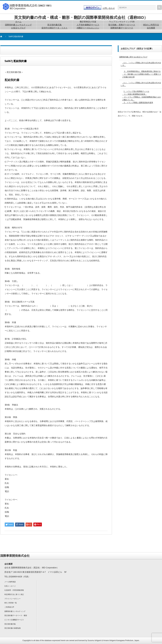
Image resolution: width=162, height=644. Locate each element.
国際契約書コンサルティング (15, 611)
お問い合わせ (109, 8)
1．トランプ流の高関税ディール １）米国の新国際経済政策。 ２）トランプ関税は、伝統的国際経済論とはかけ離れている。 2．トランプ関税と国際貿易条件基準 (142, 97)
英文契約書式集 (10, 624)
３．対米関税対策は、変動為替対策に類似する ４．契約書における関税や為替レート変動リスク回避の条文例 (142, 74)
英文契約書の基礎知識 (12, 628)
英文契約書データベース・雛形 (16, 615)
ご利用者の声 (9, 607)
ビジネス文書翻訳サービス (14, 620)
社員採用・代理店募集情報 (14, 590)
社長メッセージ (10, 586)
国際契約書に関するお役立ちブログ (133, 57)
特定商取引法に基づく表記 (14, 594)
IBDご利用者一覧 (11, 603)
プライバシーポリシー (12, 599)
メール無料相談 (10, 582)
